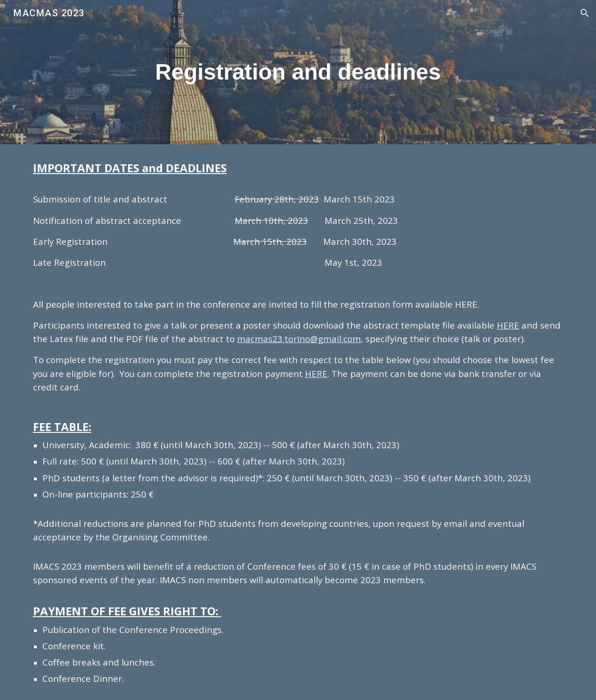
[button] (585, 13)
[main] (298, 72)
